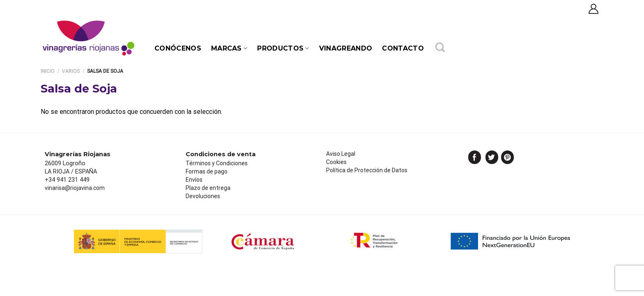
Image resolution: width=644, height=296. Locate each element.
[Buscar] (440, 49)
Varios (71, 71)
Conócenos (178, 48)
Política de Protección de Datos (367, 170)
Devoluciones (203, 196)
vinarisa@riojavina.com (75, 188)
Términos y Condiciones (217, 163)
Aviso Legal (341, 154)
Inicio (48, 71)
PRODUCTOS (283, 48)
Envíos (194, 180)
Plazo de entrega (208, 188)
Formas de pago (207, 171)
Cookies (336, 162)
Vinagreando (346, 48)
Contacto (403, 48)
